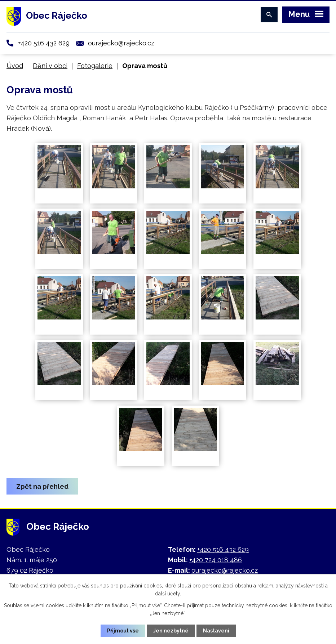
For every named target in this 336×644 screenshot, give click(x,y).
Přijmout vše (123, 631)
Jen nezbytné (171, 631)
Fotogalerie (95, 66)
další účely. (168, 594)
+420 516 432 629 (44, 43)
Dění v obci (50, 66)
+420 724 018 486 (216, 560)
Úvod (15, 66)
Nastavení (216, 631)
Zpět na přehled (42, 486)
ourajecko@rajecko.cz (121, 43)
